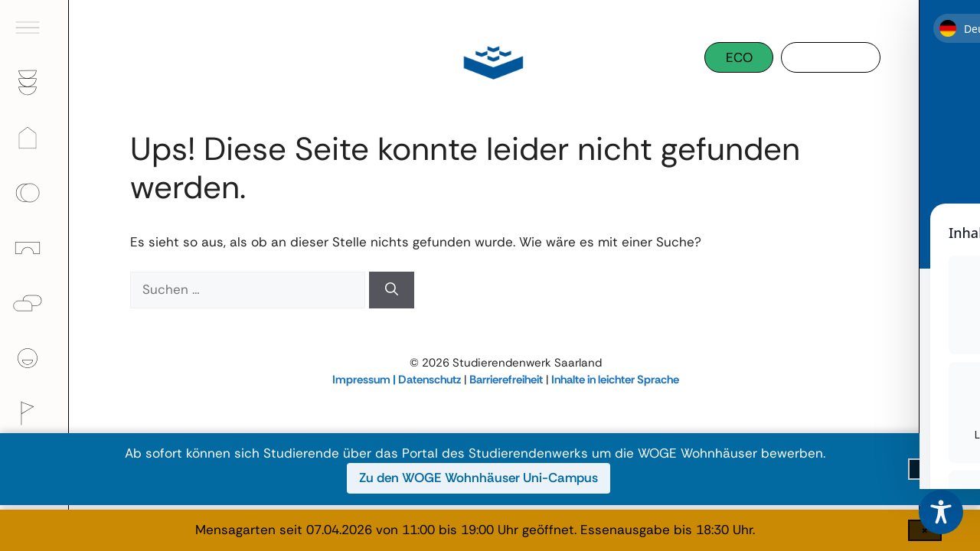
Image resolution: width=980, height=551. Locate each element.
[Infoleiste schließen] (925, 469)
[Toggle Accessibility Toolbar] (941, 512)
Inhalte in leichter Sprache (615, 380)
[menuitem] (34, 28)
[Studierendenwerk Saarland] (490, 61)
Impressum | (365, 380)
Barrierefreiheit (506, 380)
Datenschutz (430, 380)
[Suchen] (392, 290)
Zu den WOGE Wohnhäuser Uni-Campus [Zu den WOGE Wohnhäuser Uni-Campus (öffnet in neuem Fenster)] (479, 478)
